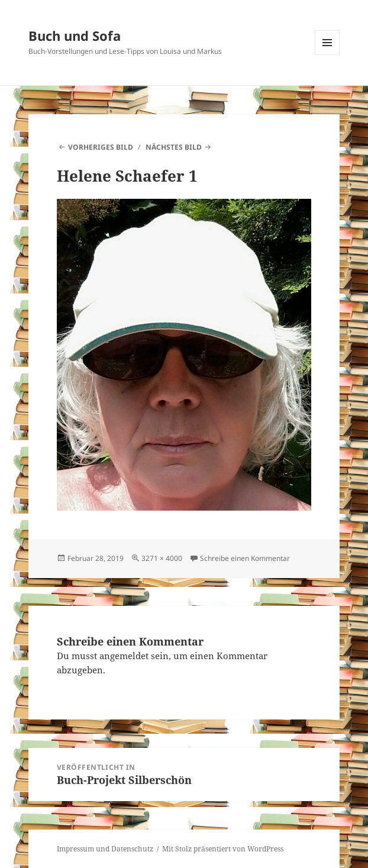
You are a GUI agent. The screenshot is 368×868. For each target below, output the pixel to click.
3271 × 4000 (162, 558)
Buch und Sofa (75, 36)
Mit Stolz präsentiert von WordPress (223, 849)
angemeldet (124, 656)
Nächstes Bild (174, 147)
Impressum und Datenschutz (105, 849)
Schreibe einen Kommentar (245, 558)
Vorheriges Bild (101, 147)
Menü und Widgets (327, 55)
